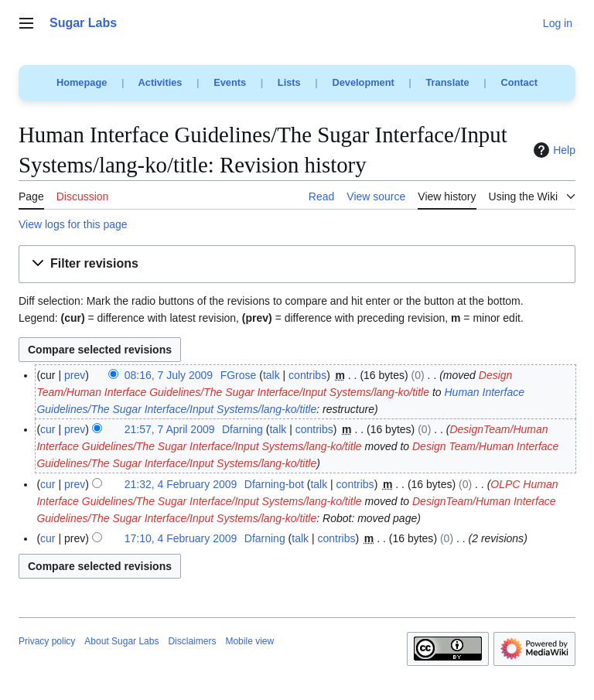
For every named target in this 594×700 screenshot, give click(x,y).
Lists (289, 82)
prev (75, 375)
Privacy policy (47, 641)
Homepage (82, 82)
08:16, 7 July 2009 (169, 375)
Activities (160, 82)
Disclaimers (192, 641)
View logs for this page (73, 224)
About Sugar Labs (121, 641)
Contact (519, 82)
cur (48, 429)
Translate (448, 82)
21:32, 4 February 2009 (181, 484)
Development (363, 82)
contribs (307, 375)
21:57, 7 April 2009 (170, 429)
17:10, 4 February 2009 (181, 538)
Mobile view (249, 641)
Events (230, 82)
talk (271, 375)
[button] (297, 264)
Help (553, 150)
